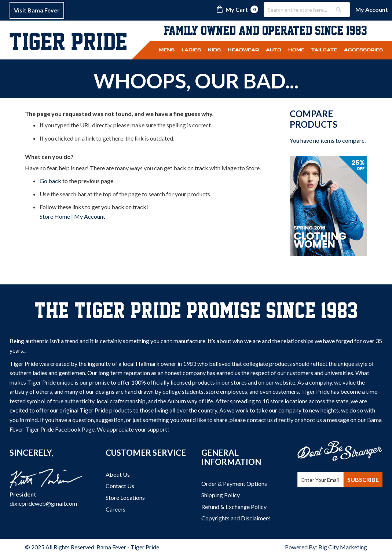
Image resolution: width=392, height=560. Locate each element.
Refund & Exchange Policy (234, 507)
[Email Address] (320, 480)
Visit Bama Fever (37, 10)
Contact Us (120, 486)
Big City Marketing (343, 547)
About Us (118, 474)
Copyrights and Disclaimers (236, 518)
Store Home (55, 216)
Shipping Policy (221, 495)
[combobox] (307, 10)
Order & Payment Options (234, 483)
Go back (50, 181)
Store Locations (125, 497)
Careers (116, 509)
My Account (372, 9)
